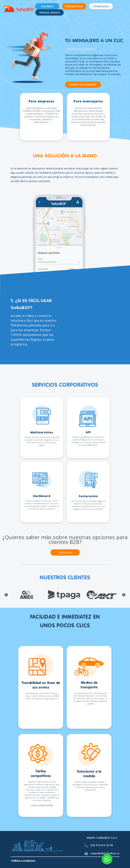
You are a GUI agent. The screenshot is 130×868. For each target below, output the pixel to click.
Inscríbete (47, 6)
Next (124, 595)
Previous (6, 595)
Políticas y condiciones (23, 861)
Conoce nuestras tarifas (42, 805)
